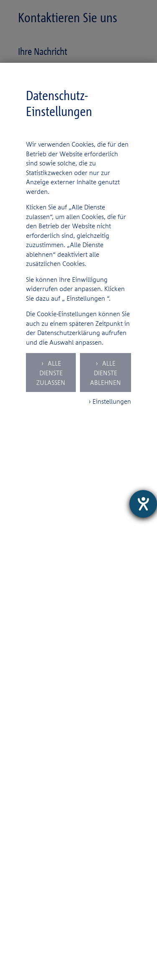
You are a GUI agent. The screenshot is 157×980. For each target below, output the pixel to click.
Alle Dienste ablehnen (106, 373)
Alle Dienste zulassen (51, 373)
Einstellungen (86, 298)
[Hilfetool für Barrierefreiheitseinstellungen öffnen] (143, 504)
